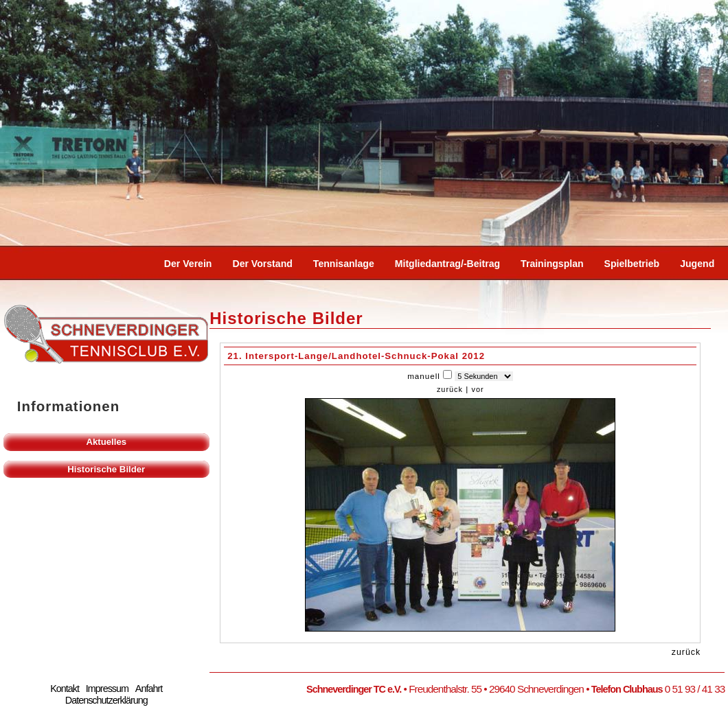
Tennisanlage (344, 264)
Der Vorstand (262, 264)
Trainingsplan (552, 264)
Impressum (107, 689)
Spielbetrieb (632, 264)
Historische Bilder (106, 469)
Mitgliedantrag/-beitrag (447, 264)
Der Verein (188, 264)
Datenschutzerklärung (106, 700)
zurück (450, 389)
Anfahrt (149, 689)
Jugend (697, 264)
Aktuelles (106, 442)
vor (477, 389)
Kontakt (65, 689)
